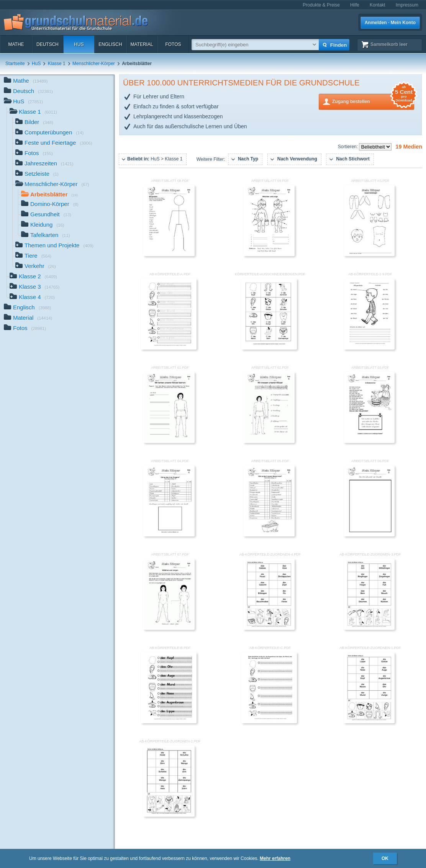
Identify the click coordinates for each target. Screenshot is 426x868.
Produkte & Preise (321, 5)
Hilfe (355, 5)
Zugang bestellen (373, 101)
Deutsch (48, 44)
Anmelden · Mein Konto (390, 23)
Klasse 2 (33, 277)
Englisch (110, 44)
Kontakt (378, 5)
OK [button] (385, 858)
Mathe (16, 44)
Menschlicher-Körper (94, 64)
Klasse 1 (57, 64)
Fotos (173, 44)
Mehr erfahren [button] (275, 858)
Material (142, 44)
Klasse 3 (34, 287)
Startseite (15, 64)
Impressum (407, 5)
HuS (79, 44)
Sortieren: (348, 147)
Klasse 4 (32, 298)
